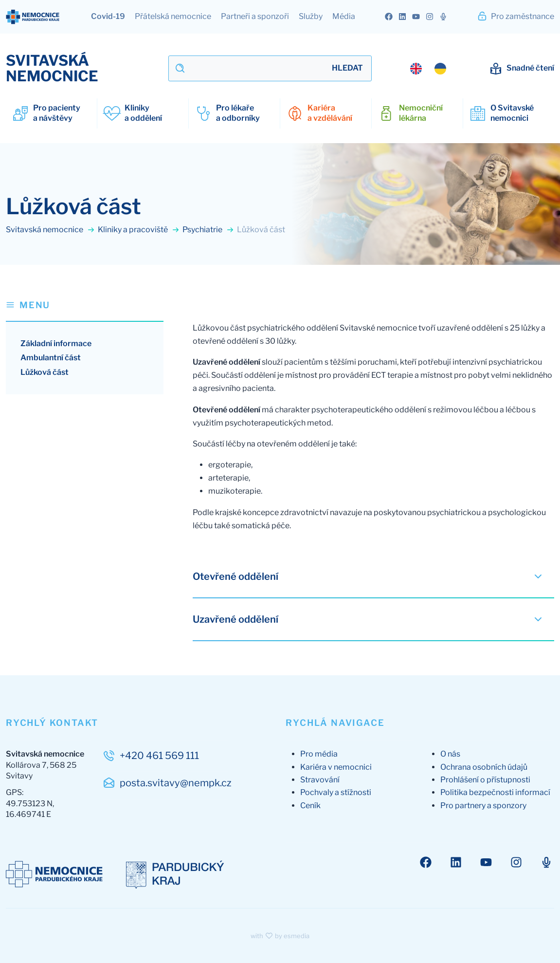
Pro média (319, 754)
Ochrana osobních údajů (484, 767)
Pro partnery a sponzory (483, 806)
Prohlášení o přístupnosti (485, 780)
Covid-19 (108, 16)
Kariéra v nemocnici (336, 767)
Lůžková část (45, 372)
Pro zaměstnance (515, 16)
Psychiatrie (208, 230)
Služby (311, 16)
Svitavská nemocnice (50, 230)
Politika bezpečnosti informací (495, 792)
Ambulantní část (51, 358)
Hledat (347, 68)
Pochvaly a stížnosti (336, 792)
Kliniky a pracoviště (139, 230)
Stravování (320, 780)
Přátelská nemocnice (173, 16)
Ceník (310, 806)
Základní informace (56, 343)
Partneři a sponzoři (255, 16)
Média (344, 16)
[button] (85, 310)
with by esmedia (280, 936)
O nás (450, 754)
